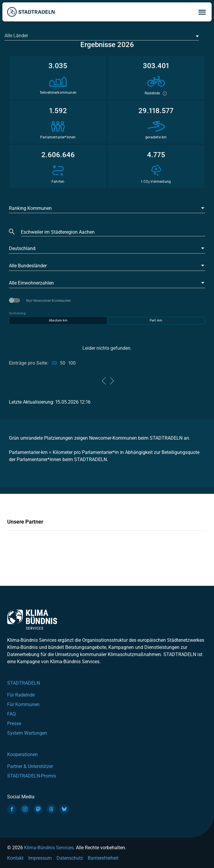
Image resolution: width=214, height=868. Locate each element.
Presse (14, 723)
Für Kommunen (23, 704)
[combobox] (102, 36)
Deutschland (22, 248)
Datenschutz (70, 858)
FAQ (11, 714)
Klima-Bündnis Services (49, 848)
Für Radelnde (21, 695)
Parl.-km (156, 320)
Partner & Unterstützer (30, 766)
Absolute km (58, 320)
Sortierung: (18, 313)
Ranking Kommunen (30, 208)
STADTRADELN (24, 683)
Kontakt (15, 858)
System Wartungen (27, 733)
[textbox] (101, 36)
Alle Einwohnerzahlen (31, 283)
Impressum (40, 858)
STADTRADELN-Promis (32, 776)
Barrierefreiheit (103, 858)
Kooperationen (22, 754)
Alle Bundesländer (28, 266)
